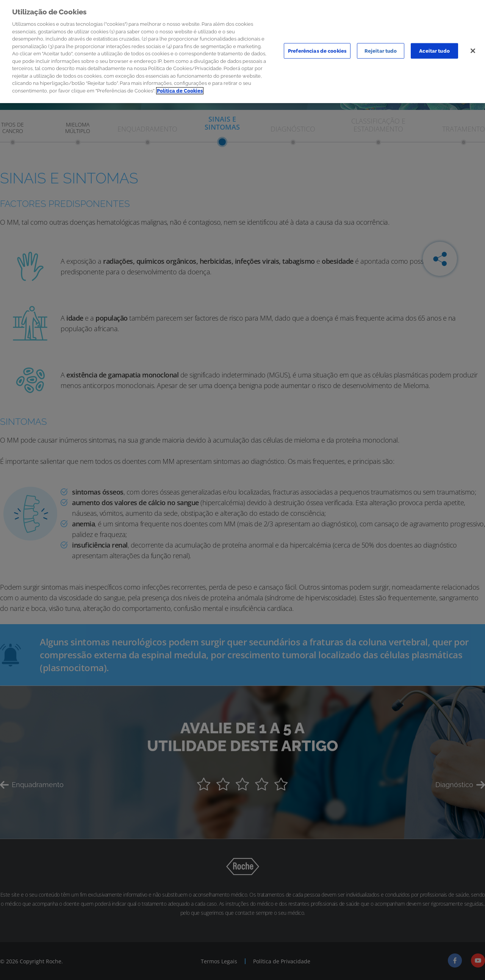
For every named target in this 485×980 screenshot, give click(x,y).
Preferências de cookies (317, 46)
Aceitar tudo (434, 46)
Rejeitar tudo (381, 46)
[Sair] (473, 46)
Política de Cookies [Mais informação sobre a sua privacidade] (180, 86)
